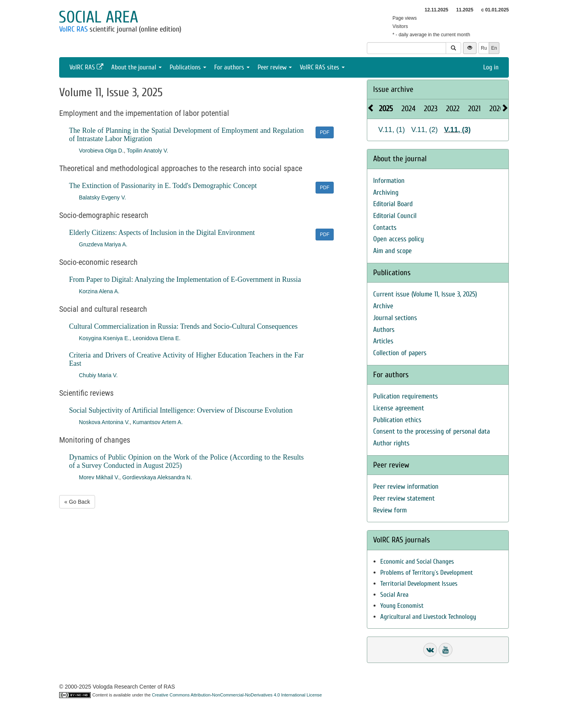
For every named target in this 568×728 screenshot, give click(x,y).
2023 (431, 109)
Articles (383, 341)
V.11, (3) (457, 130)
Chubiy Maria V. (98, 375)
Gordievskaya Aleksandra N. (157, 477)
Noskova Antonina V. (104, 422)
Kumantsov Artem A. (158, 422)
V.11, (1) (391, 130)
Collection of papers (400, 353)
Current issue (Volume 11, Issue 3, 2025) (425, 294)
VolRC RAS (73, 29)
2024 (408, 109)
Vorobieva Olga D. (101, 151)
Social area (98, 17)
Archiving (386, 193)
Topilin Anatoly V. (147, 151)
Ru (484, 48)
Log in (491, 67)
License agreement (399, 408)
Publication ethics (397, 420)
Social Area (394, 595)
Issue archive (393, 89)
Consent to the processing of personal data (432, 431)
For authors (232, 67)
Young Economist (402, 606)
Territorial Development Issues (419, 584)
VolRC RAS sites (322, 67)
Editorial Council (395, 216)
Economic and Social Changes (417, 561)
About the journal (136, 67)
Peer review (275, 67)
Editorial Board (393, 204)
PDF (325, 132)
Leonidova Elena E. (156, 338)
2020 (497, 109)
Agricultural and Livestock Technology (428, 617)
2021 (475, 109)
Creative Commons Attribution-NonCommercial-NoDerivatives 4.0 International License (237, 695)
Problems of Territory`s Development (427, 573)
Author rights (391, 443)
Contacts (385, 228)
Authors (384, 330)
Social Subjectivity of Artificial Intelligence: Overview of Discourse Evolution (181, 410)
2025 (386, 109)
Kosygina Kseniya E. (104, 338)
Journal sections (395, 318)
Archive (383, 306)
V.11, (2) (424, 130)
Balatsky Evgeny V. (102, 197)
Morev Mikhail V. (99, 477)
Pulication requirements (405, 396)
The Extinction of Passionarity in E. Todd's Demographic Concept (163, 186)
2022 (453, 109)
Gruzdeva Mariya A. (103, 244)
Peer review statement (404, 498)
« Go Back (77, 502)
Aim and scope (392, 251)
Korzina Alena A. (99, 291)
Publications (188, 67)
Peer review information (406, 487)
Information (389, 181)
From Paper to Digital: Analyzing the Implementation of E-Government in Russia (185, 279)
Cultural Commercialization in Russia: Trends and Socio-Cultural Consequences (183, 326)
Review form (390, 510)
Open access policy (399, 239)
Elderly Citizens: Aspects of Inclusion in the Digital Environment (162, 233)
